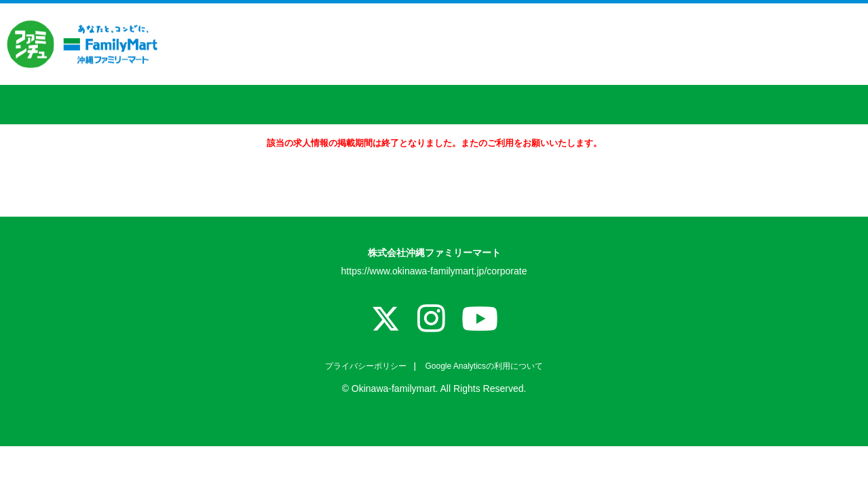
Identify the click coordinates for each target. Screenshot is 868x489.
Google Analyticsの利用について (483, 366)
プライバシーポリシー (366, 366)
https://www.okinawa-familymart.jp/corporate (434, 271)
